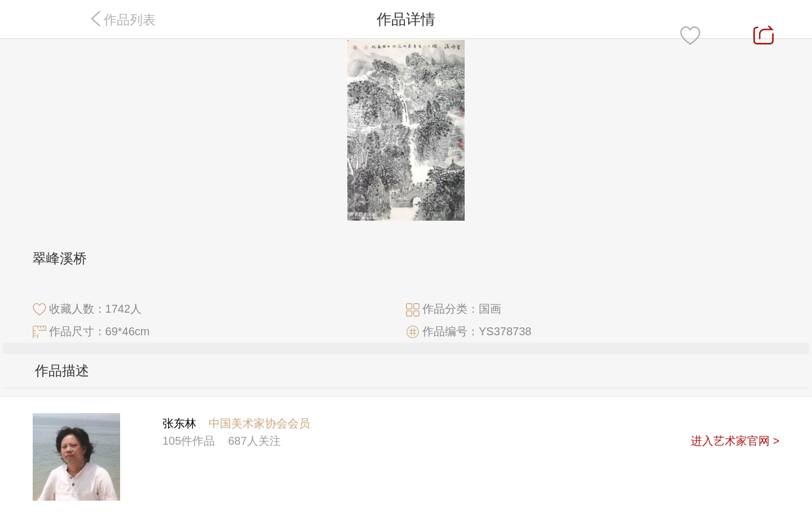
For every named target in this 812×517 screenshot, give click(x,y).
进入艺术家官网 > (735, 441)
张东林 (179, 423)
